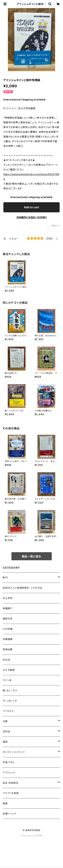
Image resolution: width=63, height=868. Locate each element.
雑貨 (5, 742)
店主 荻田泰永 (11, 783)
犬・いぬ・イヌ (10, 701)
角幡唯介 (8, 608)
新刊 (5, 578)
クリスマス (8, 711)
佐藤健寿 (8, 639)
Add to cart (32, 207)
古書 (5, 721)
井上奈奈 (8, 598)
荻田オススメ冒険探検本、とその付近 (23, 588)
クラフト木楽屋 (11, 793)
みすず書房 (9, 670)
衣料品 (6, 731)
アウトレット (9, 773)
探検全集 (8, 649)
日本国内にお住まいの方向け (32, 217)
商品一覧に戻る (32, 556)
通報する (56, 226)
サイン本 (7, 680)
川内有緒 (8, 629)
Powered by (32, 836)
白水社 (6, 660)
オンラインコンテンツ (14, 752)
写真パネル (9, 762)
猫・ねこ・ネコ (10, 690)
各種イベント (10, 814)
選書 (5, 803)
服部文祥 (8, 619)
